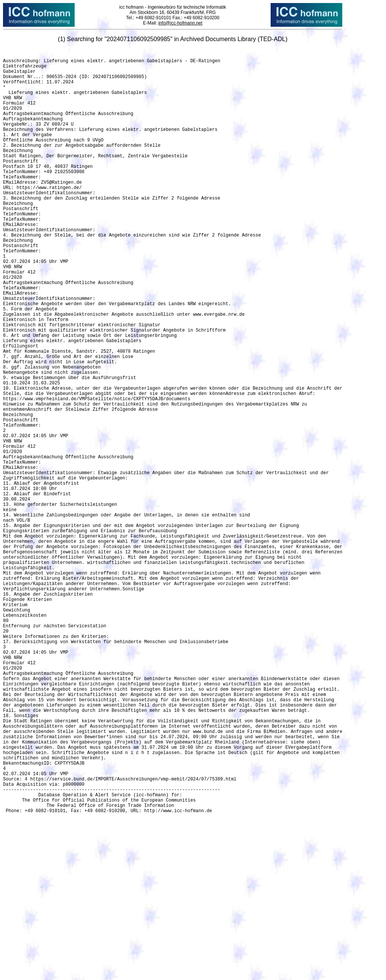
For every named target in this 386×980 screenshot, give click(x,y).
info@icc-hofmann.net (180, 23)
